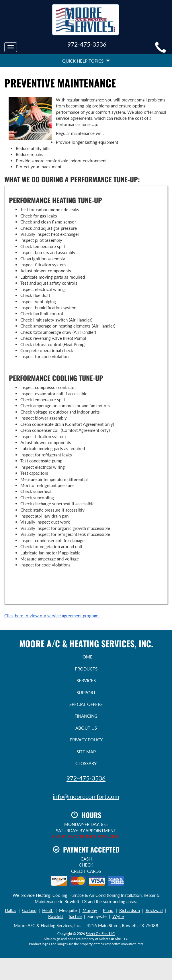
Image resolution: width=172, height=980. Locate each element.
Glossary (86, 763)
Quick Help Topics (86, 61)
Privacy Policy (86, 740)
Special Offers (86, 704)
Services (86, 680)
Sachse (75, 916)
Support (86, 692)
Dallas (11, 910)
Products (86, 669)
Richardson (130, 910)
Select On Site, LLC (100, 934)
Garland (29, 910)
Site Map (86, 752)
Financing (86, 716)
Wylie (118, 916)
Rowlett (56, 916)
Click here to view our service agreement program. (52, 616)
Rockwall (154, 910)
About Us (86, 728)
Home (86, 657)
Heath (48, 910)
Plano (108, 910)
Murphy (90, 910)
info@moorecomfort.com (86, 796)
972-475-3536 (86, 778)
